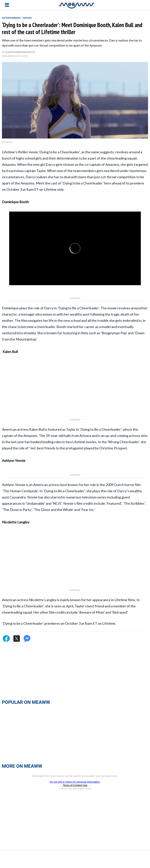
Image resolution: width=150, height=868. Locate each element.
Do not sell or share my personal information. (75, 786)
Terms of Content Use (75, 790)
